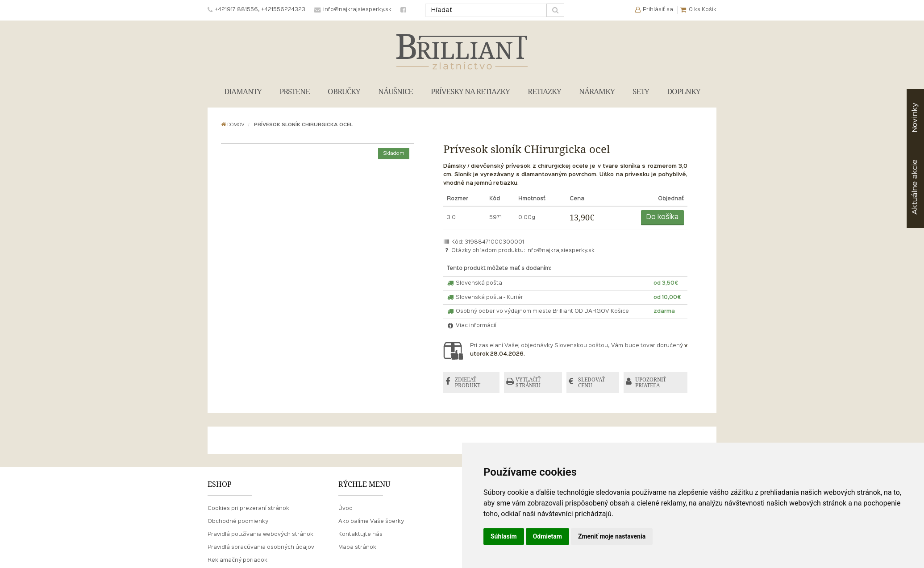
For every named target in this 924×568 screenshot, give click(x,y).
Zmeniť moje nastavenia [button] (612, 536)
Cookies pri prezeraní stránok (248, 509)
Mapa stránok (357, 547)
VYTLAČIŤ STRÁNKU (528, 383)
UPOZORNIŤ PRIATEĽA (651, 383)
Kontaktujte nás (360, 535)
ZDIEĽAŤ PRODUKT (468, 383)
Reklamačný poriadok (237, 560)
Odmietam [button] (547, 536)
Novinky (915, 118)
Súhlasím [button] (504, 536)
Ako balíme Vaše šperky (371, 522)
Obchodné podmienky (238, 522)
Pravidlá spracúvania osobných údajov (261, 547)
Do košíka (662, 217)
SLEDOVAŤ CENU (591, 383)
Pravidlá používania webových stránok (260, 535)
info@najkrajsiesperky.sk (560, 251)
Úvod (345, 509)
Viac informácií (472, 326)
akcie (915, 187)
